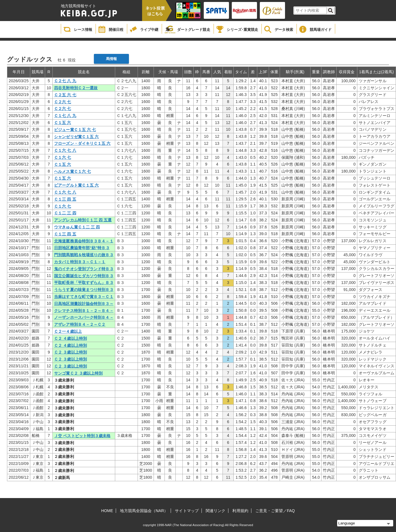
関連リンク (216, 511)
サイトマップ (187, 511)
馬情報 (111, 59)
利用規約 (240, 511)
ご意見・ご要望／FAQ (275, 511)
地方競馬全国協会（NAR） (144, 511)
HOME (107, 511)
